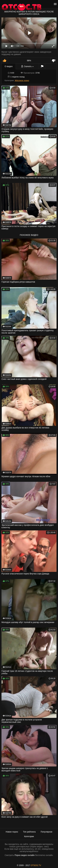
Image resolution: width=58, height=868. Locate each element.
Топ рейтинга (29, 832)
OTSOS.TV (36, 865)
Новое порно (12, 832)
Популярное (47, 832)
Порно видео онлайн (25, 855)
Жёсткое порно (22, 80)
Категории (29, 836)
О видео (9, 66)
